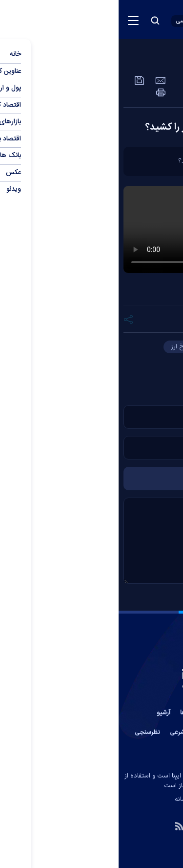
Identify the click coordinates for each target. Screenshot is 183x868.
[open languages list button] (69, 21)
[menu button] (15, 21)
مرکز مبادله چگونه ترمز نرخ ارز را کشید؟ (102, 127)
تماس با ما (139, 713)
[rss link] (61, 825)
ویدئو (171, 61)
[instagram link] (81, 825)
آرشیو (45, 713)
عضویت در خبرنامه (150, 732)
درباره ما (104, 713)
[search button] (37, 21)
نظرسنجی (29, 732)
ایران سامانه (72, 799)
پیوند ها (72, 713)
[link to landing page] (125, 19)
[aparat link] (101, 825)
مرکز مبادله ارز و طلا (145, 362)
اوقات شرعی (67, 732)
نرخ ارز (61, 347)
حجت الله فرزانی (111, 347)
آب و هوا (103, 732)
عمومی (136, 61)
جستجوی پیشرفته (92, 752)
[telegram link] (122, 825)
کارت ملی (87, 362)
